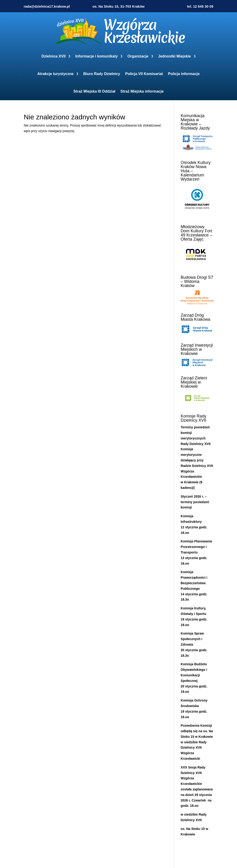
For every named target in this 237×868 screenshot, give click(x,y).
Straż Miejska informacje (142, 91)
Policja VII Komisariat (144, 74)
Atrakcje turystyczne (55, 74)
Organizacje (138, 56)
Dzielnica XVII (53, 56)
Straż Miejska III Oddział (94, 91)
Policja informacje (184, 74)
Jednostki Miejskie (174, 56)
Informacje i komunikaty (96, 56)
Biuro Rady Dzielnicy (102, 74)
